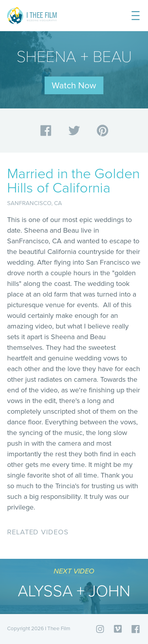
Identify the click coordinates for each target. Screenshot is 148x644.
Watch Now (74, 85)
